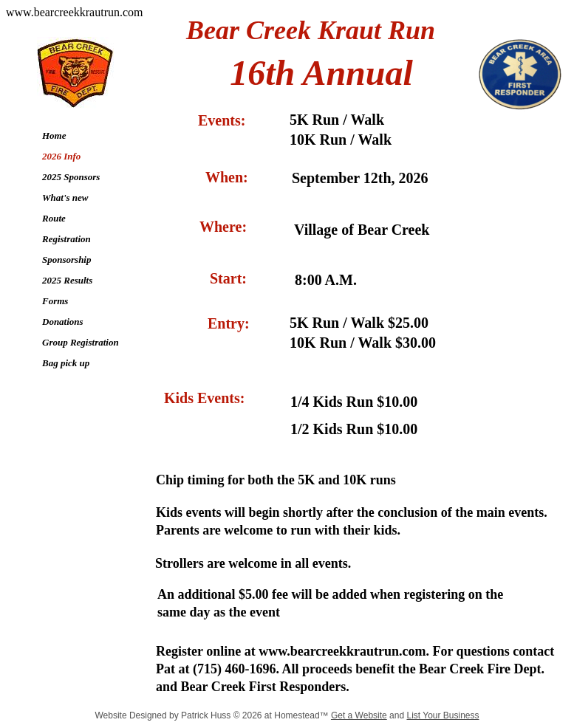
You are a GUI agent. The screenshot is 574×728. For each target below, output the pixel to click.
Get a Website (359, 715)
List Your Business (443, 715)
